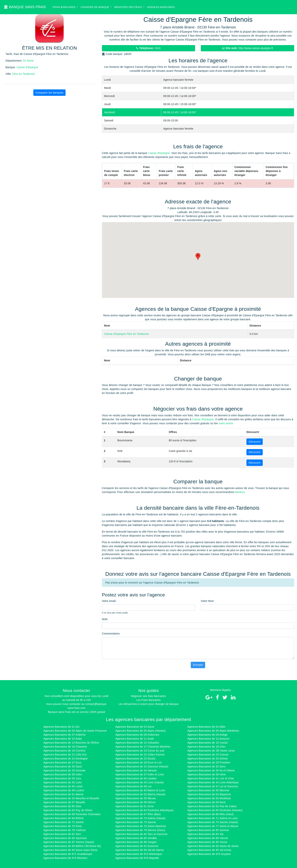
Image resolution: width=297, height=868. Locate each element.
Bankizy (240, 492)
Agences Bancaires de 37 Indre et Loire (140, 774)
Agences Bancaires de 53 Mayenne (209, 794)
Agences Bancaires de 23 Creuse (208, 755)
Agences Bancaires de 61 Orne (134, 806)
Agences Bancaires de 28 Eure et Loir (139, 763)
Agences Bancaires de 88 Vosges (136, 842)
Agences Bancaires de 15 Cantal (207, 743)
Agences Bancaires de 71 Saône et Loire (212, 818)
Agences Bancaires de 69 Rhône (64, 818)
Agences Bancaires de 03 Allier (206, 727)
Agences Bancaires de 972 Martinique (139, 854)
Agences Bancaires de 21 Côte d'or (65, 755)
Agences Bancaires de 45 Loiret (63, 786)
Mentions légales (220, 690)
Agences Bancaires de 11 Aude (135, 739)
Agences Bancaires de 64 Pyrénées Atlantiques (144, 810)
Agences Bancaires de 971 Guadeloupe (68, 854)
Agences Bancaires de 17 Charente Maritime (143, 747)
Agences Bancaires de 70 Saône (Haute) (140, 818)
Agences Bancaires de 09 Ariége (207, 735)
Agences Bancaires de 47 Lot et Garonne (213, 786)
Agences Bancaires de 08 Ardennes (137, 735)
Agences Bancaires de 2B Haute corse (211, 751)
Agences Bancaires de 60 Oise (62, 806)
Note (105, 619)
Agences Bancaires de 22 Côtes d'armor (140, 755)
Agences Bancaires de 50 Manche (208, 790)
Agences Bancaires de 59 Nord (206, 802)
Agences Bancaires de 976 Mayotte (137, 858)
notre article (226, 423)
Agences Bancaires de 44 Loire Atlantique (213, 782)
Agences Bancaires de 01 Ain (61, 727)
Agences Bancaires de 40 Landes (136, 778)
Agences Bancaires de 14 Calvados (137, 743)
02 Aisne (28, 61)
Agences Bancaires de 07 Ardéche (65, 735)
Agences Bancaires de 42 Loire (63, 782)
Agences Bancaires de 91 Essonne (137, 846)
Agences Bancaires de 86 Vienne (208, 838)
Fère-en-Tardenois (24, 74)
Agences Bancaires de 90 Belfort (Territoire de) (72, 846)
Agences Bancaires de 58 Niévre (135, 802)
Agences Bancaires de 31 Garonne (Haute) (142, 766)
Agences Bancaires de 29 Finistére (209, 763)
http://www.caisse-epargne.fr (248, 48)
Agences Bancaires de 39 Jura (62, 778)
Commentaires (111, 634)
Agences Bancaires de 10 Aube (63, 739)
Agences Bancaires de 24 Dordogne (66, 759)
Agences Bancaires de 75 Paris (63, 826)
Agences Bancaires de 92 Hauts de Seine (213, 846)
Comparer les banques (50, 93)
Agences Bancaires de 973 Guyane (209, 854)
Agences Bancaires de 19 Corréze (64, 751)
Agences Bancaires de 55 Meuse (136, 798)
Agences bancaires (161, 7)
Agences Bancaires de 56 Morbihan (209, 798)
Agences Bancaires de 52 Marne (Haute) (140, 794)
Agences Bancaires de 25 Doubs (135, 759)
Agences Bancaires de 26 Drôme (208, 759)
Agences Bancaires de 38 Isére (207, 774)
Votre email (109, 601)
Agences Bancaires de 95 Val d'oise (209, 850)
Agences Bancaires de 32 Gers (206, 766)
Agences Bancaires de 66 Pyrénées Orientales (72, 814)
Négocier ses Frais (128, 7)
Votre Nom (207, 601)
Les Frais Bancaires (148, 700)
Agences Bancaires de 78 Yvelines (65, 830)
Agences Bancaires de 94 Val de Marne (140, 850)
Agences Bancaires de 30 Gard (63, 766)
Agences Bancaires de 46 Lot (133, 786)
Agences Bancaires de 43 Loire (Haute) (140, 782)
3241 (148, 48)
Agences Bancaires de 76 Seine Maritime (141, 826)
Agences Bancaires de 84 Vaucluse (65, 838)
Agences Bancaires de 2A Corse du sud (140, 751)
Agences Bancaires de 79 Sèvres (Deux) (140, 830)
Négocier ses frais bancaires (148, 696)
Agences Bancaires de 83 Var (206, 834)
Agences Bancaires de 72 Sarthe (64, 822)
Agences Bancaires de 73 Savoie (136, 822)
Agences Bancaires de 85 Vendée (136, 838)
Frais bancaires (64, 7)
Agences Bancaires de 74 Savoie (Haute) (213, 822)
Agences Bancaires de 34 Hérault (136, 770)
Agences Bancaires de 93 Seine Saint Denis (70, 850)
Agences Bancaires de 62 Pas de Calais (212, 806)
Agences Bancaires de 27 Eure (62, 763)
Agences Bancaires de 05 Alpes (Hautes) (141, 731)
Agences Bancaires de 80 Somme (208, 830)
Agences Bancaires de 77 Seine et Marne (213, 826)
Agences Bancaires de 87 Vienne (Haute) (69, 842)
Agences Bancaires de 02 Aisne (135, 727)
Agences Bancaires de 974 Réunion (65, 858)
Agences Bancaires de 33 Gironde (64, 770)
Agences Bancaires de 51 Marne (63, 794)
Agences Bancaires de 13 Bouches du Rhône (71, 743)
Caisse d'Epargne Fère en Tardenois (126, 334)
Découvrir (255, 442)
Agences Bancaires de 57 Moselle (64, 802)
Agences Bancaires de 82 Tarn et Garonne (141, 834)
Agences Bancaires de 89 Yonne (207, 842)
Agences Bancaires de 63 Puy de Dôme (68, 810)
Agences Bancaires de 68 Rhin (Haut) (211, 814)
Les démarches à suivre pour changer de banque (148, 704)
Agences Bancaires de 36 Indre (63, 774)
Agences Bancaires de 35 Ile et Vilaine (211, 770)
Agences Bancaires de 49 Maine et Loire (140, 790)
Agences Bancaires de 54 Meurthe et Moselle (71, 798)
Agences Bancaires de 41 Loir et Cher (211, 778)
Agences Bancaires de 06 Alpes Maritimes (213, 731)
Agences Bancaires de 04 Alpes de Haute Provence (75, 731)
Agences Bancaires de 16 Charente (65, 747)
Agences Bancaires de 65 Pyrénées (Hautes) (215, 810)
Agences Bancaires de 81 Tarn (62, 834)
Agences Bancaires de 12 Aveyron (208, 739)
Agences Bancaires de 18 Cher (206, 747)
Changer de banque (95, 7)
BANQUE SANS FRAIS (25, 7)
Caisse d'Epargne (27, 67)
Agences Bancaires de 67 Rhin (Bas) (138, 814)
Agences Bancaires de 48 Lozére (64, 790)
